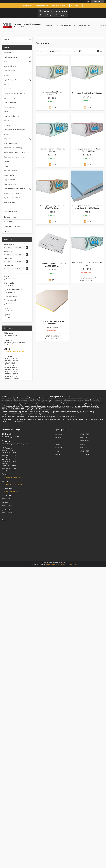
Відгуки (6, 231)
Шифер (6, 161)
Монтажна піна (9, 107)
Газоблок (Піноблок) (11, 66)
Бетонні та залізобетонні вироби (15, 189)
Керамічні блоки (9, 71)
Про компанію (8, 222)
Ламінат (6, 134)
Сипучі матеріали (10, 180)
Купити (54, 107)
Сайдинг (7, 139)
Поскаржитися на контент (53, 565)
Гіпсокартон (8, 89)
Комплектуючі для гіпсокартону (15, 93)
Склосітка (7, 84)
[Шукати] (30, 39)
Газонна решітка (9, 202)
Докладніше (76, 6)
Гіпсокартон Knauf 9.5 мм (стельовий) (52, 93)
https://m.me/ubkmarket (10, 492)
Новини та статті (9, 52)
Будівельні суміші (10, 80)
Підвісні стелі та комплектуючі (14, 148)
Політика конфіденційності (69, 565)
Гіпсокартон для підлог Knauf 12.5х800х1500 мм (52, 207)
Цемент (6, 75)
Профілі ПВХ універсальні (12, 193)
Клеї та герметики (10, 102)
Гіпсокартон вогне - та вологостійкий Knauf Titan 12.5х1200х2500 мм (87, 207)
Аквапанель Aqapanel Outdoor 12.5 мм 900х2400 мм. (52, 265)
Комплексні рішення (11, 207)
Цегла (6, 62)
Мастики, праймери (10, 171)
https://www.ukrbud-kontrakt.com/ (14, 477)
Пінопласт (7, 121)
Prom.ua (63, 563)
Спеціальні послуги (10, 211)
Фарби (6, 112)
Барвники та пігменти (11, 116)
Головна (49, 25)
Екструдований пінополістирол (14, 130)
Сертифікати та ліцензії (12, 226)
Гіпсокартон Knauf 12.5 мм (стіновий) (87, 93)
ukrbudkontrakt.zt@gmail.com (14, 351)
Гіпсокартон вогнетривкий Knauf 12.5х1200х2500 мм (87, 150)
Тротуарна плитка (10, 184)
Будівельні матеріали (65, 25)
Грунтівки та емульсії (11, 98)
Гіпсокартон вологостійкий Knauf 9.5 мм (87, 264)
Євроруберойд (9, 175)
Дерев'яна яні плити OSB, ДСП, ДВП (16, 152)
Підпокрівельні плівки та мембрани (16, 157)
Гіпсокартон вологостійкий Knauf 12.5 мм (52, 150)
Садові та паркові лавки (12, 198)
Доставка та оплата (86, 25)
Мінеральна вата (10, 125)
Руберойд (7, 166)
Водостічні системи (10, 143)
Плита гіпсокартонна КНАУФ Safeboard (52, 323)
